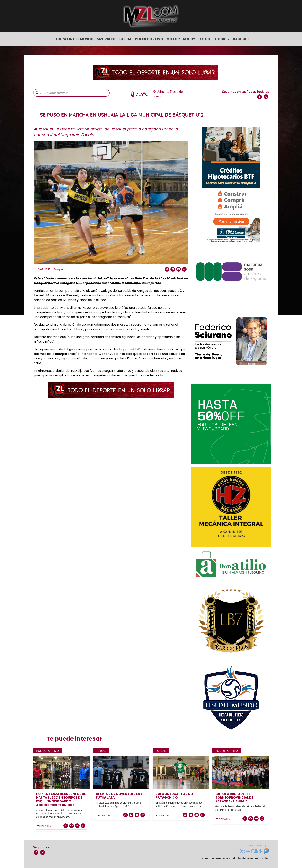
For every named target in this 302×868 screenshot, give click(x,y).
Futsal (125, 39)
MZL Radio (106, 39)
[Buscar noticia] (76, 93)
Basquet (241, 39)
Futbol (205, 39)
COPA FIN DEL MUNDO (75, 39)
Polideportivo (149, 39)
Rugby (189, 39)
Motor (173, 39)
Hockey (222, 39)
